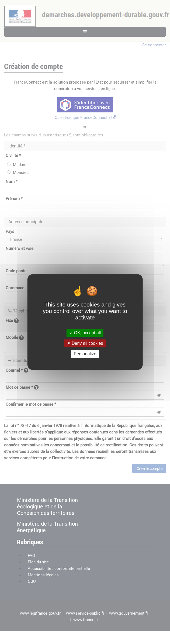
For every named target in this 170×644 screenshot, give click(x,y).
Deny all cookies (85, 343)
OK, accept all (85, 333)
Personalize (85, 354)
